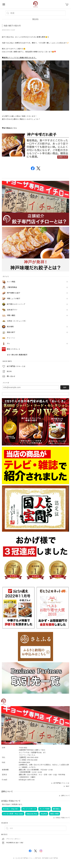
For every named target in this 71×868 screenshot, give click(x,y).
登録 (65, 387)
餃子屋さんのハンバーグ (16, 304)
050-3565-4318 (33, 757)
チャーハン (11, 338)
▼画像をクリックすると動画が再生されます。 (19, 58)
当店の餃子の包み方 (12, 26)
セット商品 (11, 282)
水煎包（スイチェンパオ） (17, 321)
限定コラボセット (14, 349)
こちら (33, 755)
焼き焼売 (10, 327)
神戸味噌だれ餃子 (14, 293)
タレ (9, 344)
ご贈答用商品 (12, 287)
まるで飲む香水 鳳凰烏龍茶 (17, 355)
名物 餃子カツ (12, 310)
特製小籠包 (11, 315)
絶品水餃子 (11, 332)
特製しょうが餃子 (14, 299)
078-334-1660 (32, 760)
